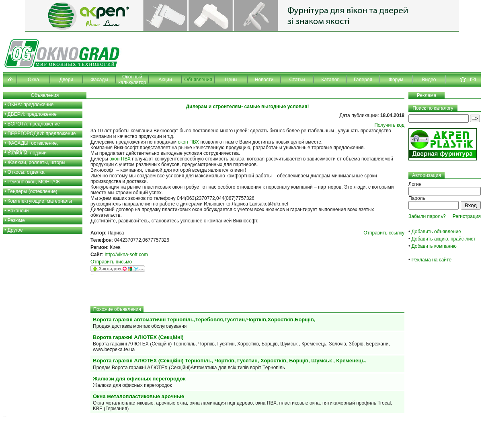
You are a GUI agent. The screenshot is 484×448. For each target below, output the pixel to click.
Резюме (16, 220)
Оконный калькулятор (132, 80)
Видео (429, 80)
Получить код (389, 125)
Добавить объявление (436, 232)
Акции (165, 80)
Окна (33, 80)
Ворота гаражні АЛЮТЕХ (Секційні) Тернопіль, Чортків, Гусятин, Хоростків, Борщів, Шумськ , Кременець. (230, 361)
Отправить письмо (111, 262)
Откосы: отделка (26, 172)
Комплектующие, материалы (40, 201)
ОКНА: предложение (31, 105)
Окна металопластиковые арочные (138, 396)
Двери (66, 80)
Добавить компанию (434, 246)
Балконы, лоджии (27, 153)
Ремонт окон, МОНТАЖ (34, 182)
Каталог (330, 80)
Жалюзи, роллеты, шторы (37, 162)
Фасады (99, 80)
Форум (396, 80)
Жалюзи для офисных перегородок (139, 379)
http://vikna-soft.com (126, 255)
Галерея (363, 80)
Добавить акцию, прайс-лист (444, 239)
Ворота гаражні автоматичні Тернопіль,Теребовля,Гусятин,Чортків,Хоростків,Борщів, (204, 320)
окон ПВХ (188, 142)
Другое (15, 230)
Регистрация (467, 216)
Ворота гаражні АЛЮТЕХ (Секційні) (138, 337)
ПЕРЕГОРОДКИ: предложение (42, 134)
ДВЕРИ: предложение (32, 114)
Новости (264, 80)
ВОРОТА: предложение (34, 124)
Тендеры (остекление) (33, 191)
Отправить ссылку (384, 233)
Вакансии (18, 211)
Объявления (198, 80)
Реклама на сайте (432, 260)
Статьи (297, 80)
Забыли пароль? (427, 216)
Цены (231, 80)
